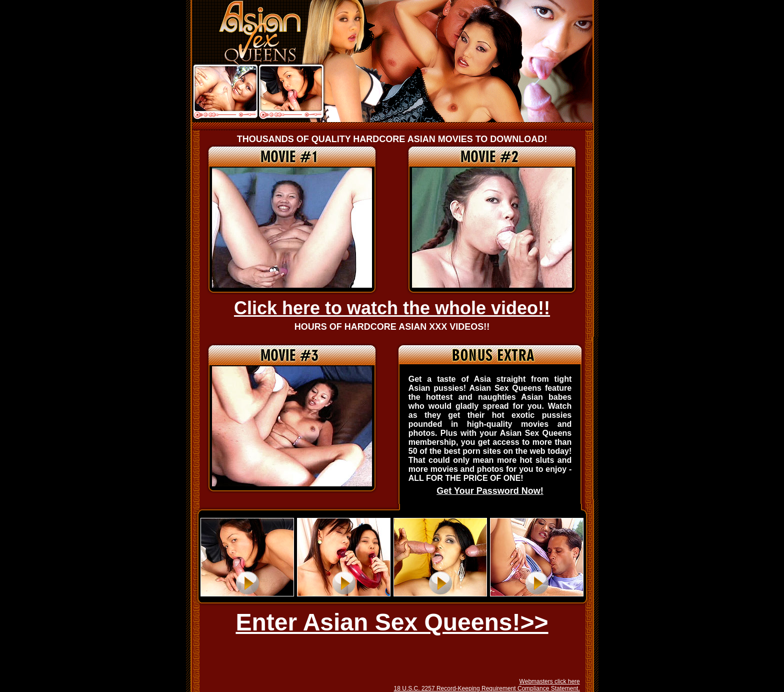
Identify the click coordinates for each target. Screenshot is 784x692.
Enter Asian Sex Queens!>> (392, 622)
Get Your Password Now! (490, 491)
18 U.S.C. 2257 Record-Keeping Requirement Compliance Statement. (487, 688)
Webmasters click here (550, 681)
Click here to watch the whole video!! (392, 308)
